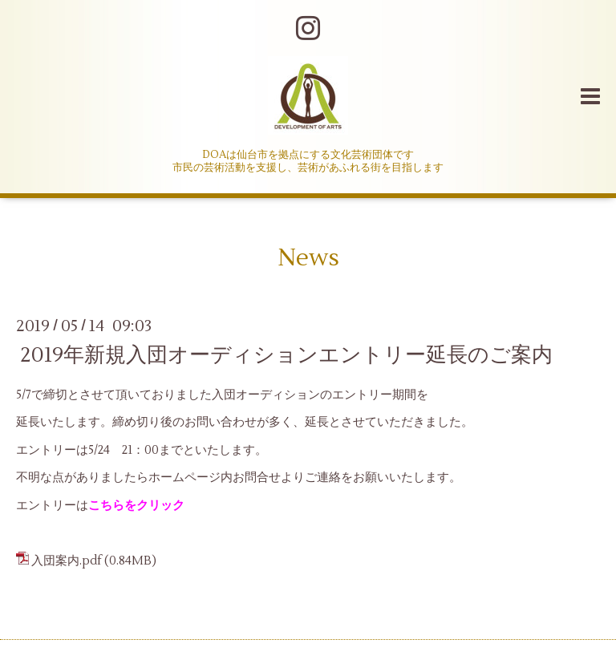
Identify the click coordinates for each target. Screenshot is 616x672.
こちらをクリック (136, 506)
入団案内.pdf (67, 561)
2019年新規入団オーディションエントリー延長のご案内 (286, 354)
